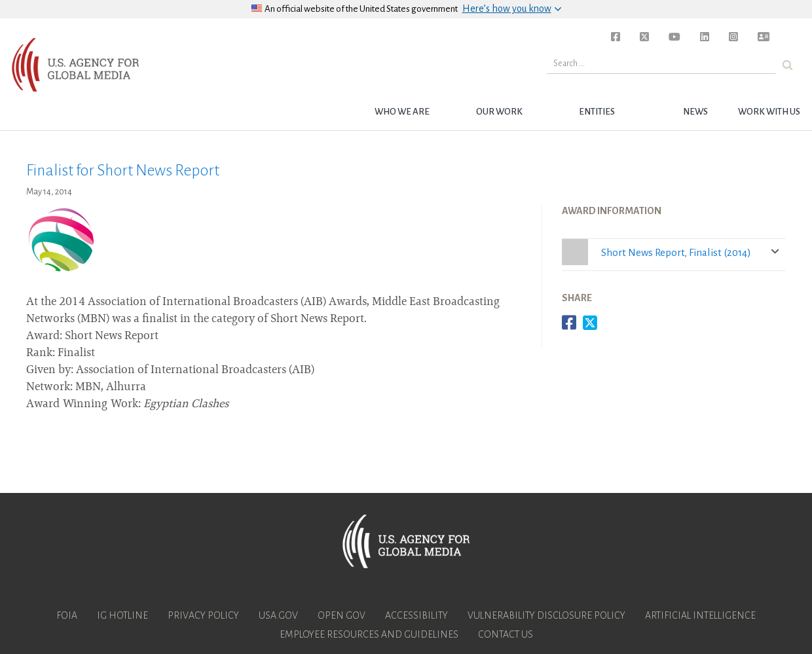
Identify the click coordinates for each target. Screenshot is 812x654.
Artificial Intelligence (700, 615)
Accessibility (416, 615)
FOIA (67, 615)
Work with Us (769, 112)
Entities (597, 112)
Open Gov (341, 615)
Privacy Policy (203, 615)
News (695, 112)
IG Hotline (122, 615)
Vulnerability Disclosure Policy (546, 615)
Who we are (402, 112)
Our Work (499, 112)
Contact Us (506, 634)
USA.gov (278, 615)
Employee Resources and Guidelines (369, 634)
